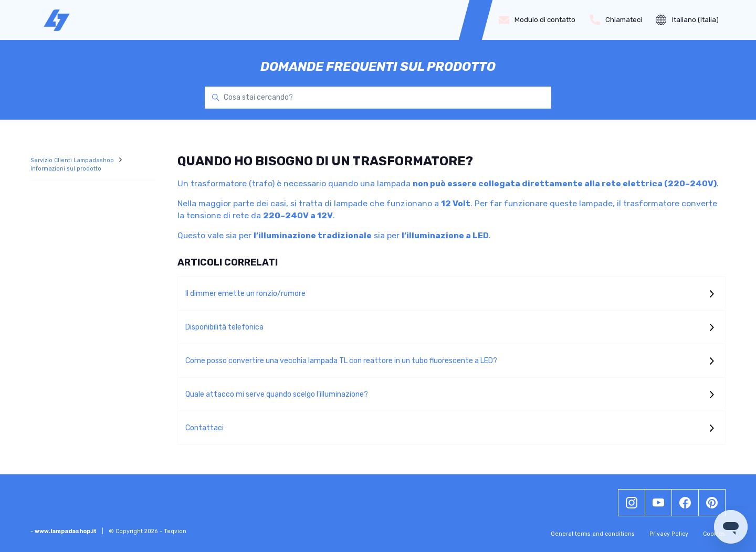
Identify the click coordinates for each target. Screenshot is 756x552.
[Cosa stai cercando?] (378, 98)
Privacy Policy (669, 534)
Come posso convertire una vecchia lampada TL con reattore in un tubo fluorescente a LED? (341, 361)
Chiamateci (616, 20)
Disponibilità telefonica (224, 327)
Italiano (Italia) (687, 20)
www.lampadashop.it (66, 531)
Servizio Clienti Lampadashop (73, 160)
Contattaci (204, 428)
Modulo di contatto (537, 20)
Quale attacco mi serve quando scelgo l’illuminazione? (277, 394)
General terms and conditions (593, 534)
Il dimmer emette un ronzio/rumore (245, 294)
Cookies (714, 534)
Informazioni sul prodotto (66, 169)
